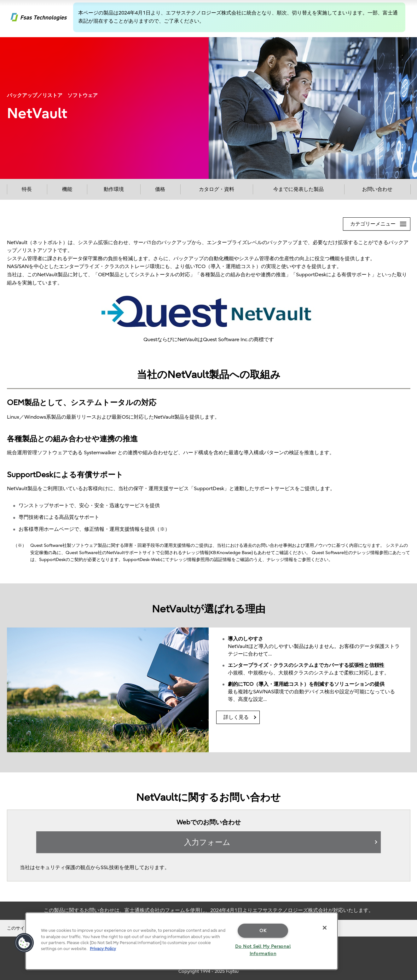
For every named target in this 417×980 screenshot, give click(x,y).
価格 (160, 189)
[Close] (325, 928)
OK (263, 931)
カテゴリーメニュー (380, 222)
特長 (27, 189)
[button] (24, 943)
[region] (182, 941)
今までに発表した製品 (298, 189)
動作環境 (114, 189)
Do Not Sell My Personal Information (263, 950)
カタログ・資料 (217, 189)
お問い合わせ (377, 189)
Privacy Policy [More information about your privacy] (103, 949)
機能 (67, 189)
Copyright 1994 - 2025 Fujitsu (208, 971)
